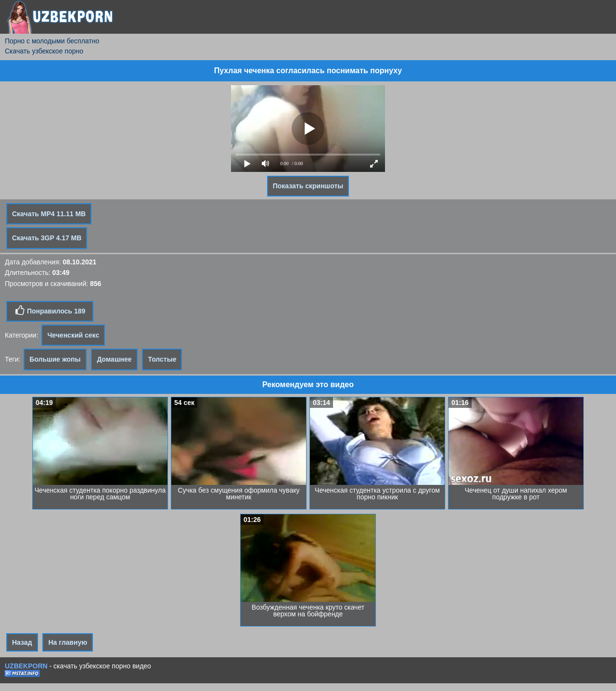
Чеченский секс (73, 335)
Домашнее (114, 359)
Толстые (162, 359)
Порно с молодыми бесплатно (52, 41)
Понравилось (50, 311)
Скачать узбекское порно (44, 51)
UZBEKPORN (26, 666)
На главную (68, 642)
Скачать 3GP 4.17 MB (47, 238)
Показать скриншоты (308, 186)
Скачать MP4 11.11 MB (49, 214)
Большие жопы (55, 359)
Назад (22, 642)
